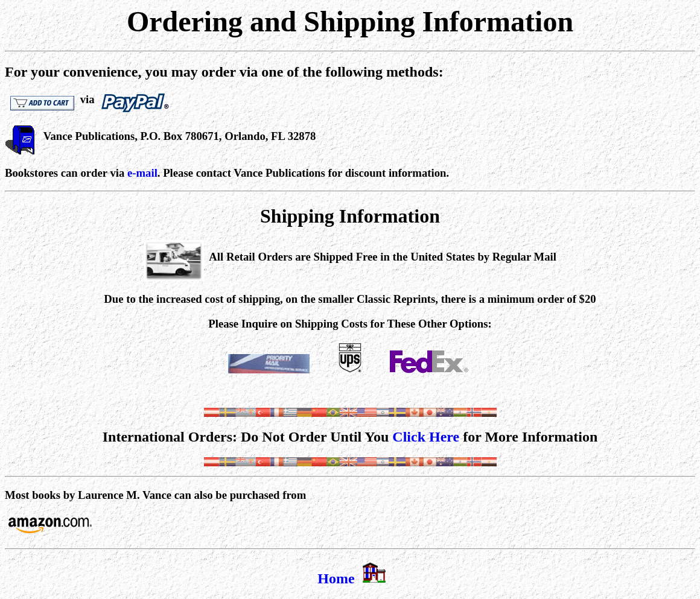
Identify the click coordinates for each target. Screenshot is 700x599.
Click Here (426, 437)
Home (336, 578)
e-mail (142, 173)
